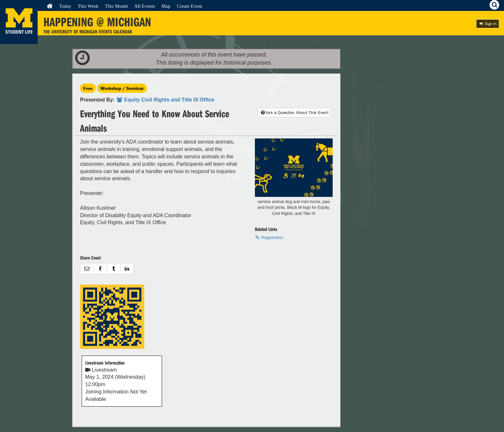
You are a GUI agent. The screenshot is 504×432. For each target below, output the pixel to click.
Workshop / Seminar (122, 88)
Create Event (189, 6)
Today (65, 6)
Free (88, 88)
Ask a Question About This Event (294, 112)
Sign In (488, 24)
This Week (88, 6)
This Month (116, 6)
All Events (145, 6)
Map (166, 6)
